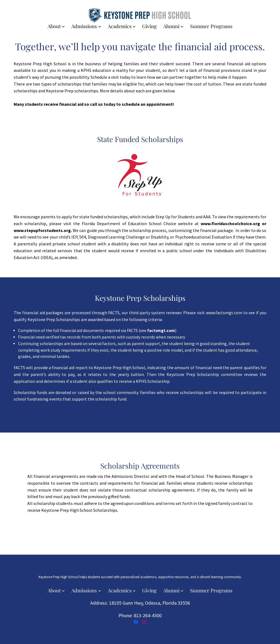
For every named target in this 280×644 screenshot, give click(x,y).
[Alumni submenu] (182, 26)
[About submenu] (63, 26)
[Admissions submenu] (100, 26)
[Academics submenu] (134, 26)
